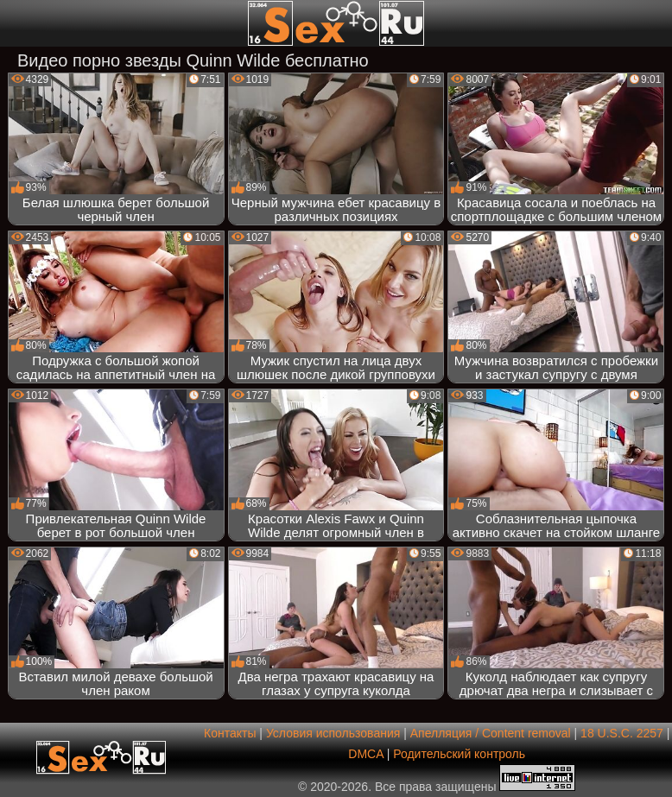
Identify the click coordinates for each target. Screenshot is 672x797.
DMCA (365, 754)
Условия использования (333, 733)
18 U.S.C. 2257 (622, 733)
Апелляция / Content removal (491, 733)
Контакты (230, 733)
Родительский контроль (459, 754)
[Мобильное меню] (16, 23)
